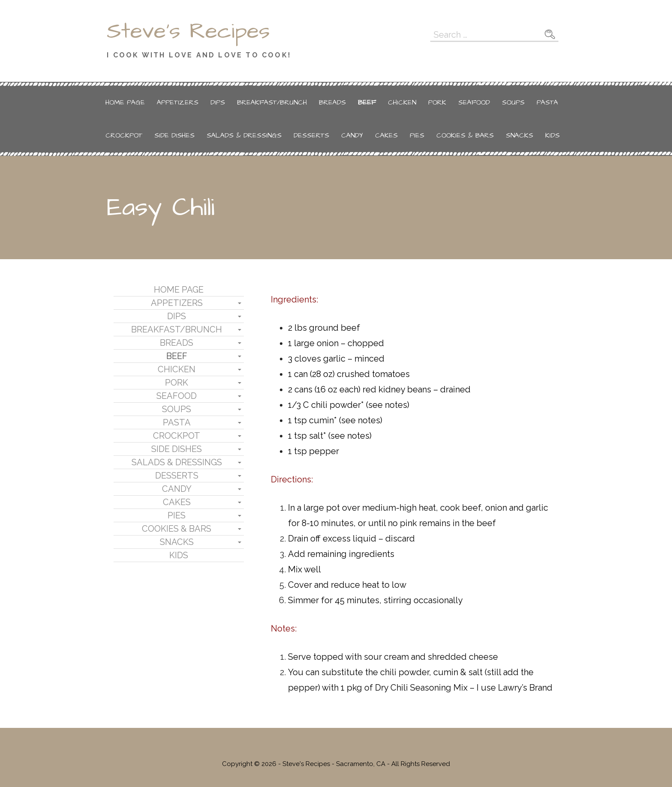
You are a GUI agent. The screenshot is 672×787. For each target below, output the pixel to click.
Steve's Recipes (188, 31)
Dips (218, 102)
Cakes (386, 135)
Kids (552, 135)
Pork (437, 102)
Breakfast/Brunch (272, 102)
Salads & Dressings (244, 135)
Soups (513, 102)
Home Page (125, 102)
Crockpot (124, 135)
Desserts (311, 135)
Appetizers (178, 102)
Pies (417, 135)
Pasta (547, 102)
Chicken (402, 102)
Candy (352, 135)
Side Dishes (174, 135)
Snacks (519, 135)
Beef (367, 102)
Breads (332, 102)
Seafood (474, 102)
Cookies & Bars (465, 135)
